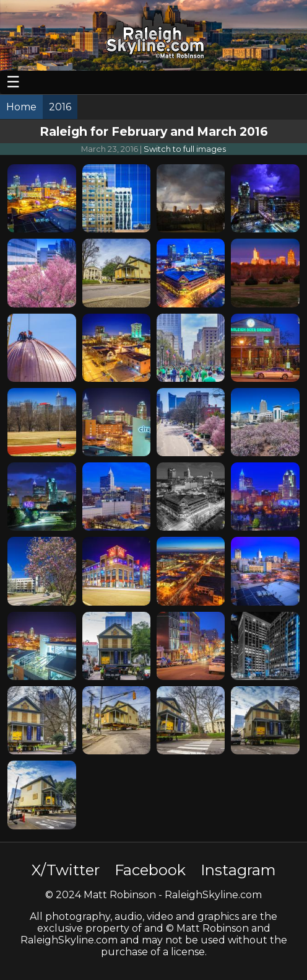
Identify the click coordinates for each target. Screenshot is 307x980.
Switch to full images (185, 149)
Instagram (238, 870)
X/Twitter (66, 870)
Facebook (150, 870)
